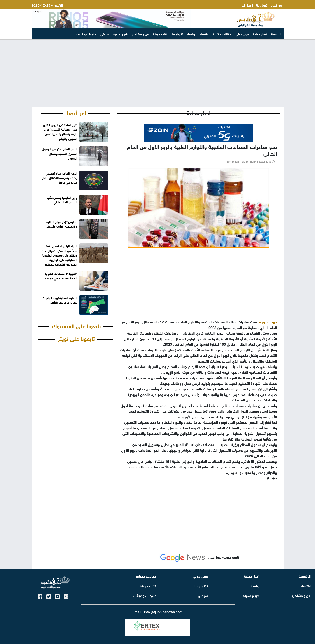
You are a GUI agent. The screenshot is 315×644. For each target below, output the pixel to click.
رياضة (191, 34)
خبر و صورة (121, 34)
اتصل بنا (262, 5)
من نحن (277, 5)
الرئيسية (276, 34)
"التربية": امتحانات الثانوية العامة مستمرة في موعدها (60, 276)
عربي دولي (242, 34)
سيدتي (105, 34)
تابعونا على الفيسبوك (76, 325)
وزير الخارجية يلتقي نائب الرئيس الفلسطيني (62, 200)
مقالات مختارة (222, 34)
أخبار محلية (260, 34)
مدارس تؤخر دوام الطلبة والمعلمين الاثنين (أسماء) (61, 224)
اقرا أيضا (76, 112)
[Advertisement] (157, 73)
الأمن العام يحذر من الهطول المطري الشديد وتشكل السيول (60, 153)
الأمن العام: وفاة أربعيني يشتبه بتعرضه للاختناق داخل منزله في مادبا (59, 178)
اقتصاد (204, 34)
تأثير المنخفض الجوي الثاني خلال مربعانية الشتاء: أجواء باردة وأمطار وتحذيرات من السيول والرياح (60, 131)
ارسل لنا (247, 5)
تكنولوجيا (178, 34)
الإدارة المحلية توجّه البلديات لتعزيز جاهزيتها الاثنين (59, 300)
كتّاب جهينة (160, 34)
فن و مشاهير (140, 34)
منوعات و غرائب (86, 34)
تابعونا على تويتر (76, 338)
